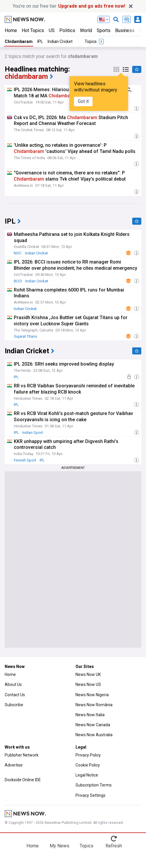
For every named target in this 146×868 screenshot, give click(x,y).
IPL (40, 41)
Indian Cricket (60, 41)
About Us (13, 684)
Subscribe (14, 705)
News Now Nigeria (92, 695)
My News (59, 846)
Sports (104, 30)
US (52, 30)
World (86, 30)
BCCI (18, 281)
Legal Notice (87, 775)
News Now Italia (90, 715)
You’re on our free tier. (69, 6)
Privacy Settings (90, 795)
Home (11, 30)
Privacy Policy (88, 755)
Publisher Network (22, 755)
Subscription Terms (94, 785)
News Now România (94, 705)
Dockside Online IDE (23, 780)
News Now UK (88, 674)
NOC (18, 253)
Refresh (114, 846)
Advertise (14, 765)
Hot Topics (33, 30)
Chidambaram (19, 41)
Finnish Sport (25, 460)
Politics (67, 30)
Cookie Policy (88, 765)
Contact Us (15, 695)
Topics (87, 846)
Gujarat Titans (25, 336)
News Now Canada (93, 725)
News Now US (88, 684)
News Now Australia (94, 735)
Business (125, 30)
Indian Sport (33, 433)
